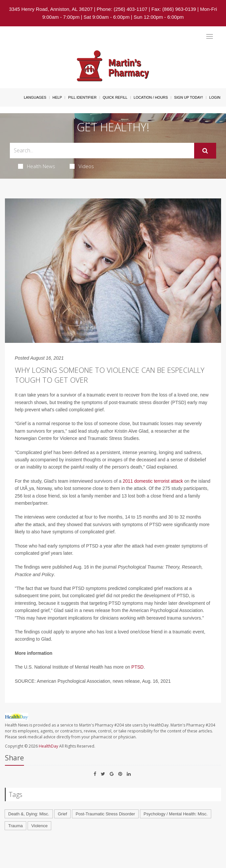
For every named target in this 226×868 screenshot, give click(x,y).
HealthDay (48, 746)
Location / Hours (151, 97)
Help (57, 97)
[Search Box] (102, 151)
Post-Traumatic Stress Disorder (105, 814)
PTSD (137, 667)
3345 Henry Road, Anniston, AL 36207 (51, 9)
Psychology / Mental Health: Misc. (176, 814)
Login (215, 97)
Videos (82, 166)
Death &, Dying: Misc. (29, 814)
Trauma (15, 826)
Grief (62, 814)
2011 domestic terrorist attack (153, 481)
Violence (39, 826)
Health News (37, 166)
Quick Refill (115, 97)
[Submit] (205, 151)
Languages (35, 97)
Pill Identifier (82, 97)
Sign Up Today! (189, 97)
